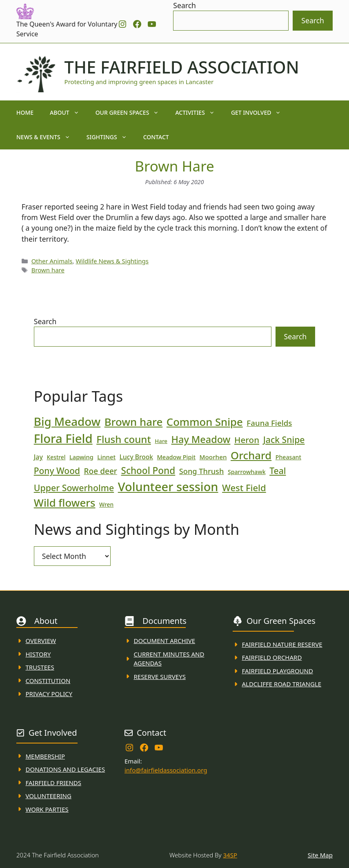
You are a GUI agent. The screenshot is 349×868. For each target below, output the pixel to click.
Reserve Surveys (159, 677)
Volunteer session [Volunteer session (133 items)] (168, 486)
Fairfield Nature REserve (282, 644)
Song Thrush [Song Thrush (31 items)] (202, 471)
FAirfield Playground (277, 671)
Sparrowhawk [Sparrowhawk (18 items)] (247, 472)
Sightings (111, 137)
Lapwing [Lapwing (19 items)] (81, 457)
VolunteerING (49, 796)
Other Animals (52, 261)
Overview (41, 641)
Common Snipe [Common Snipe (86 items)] (205, 422)
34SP (230, 855)
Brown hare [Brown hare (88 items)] (134, 422)
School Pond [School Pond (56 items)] (148, 471)
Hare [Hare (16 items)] (161, 441)
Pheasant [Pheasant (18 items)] (288, 457)
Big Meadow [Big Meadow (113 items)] (67, 421)
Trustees (40, 667)
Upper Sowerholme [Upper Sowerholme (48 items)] (74, 488)
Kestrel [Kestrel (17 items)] (56, 457)
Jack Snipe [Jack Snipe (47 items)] (284, 440)
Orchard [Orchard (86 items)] (251, 455)
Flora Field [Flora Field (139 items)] (63, 438)
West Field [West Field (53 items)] (244, 487)
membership (45, 756)
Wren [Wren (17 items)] (106, 504)
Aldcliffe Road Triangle (281, 684)
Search (185, 5)
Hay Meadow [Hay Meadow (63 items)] (201, 439)
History (38, 654)
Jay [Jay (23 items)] (38, 457)
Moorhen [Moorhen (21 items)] (213, 457)
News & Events (47, 137)
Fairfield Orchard (272, 657)
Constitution (48, 681)
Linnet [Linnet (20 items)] (106, 457)
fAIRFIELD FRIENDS (54, 783)
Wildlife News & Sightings (112, 261)
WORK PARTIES (47, 809)
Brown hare (48, 270)
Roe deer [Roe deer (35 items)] (101, 471)
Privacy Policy (49, 694)
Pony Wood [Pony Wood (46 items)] (57, 471)
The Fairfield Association (182, 67)
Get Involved (260, 113)
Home (25, 112)
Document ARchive (164, 641)
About (69, 113)
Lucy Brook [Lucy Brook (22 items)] (136, 457)
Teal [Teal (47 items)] (278, 471)
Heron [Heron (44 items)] (247, 440)
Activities (199, 113)
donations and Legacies (66, 769)
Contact (156, 137)
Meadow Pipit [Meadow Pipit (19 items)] (176, 457)
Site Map (320, 855)
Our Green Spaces (131, 113)
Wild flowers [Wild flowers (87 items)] (65, 503)
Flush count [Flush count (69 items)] (124, 439)
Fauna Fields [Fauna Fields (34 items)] (269, 423)
